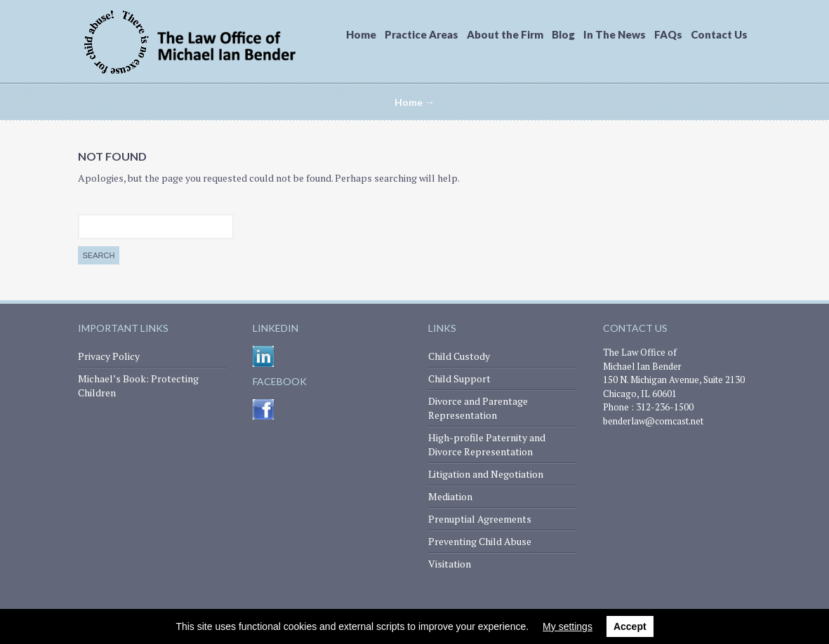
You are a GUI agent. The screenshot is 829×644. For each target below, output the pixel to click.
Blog (563, 34)
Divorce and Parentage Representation (478, 408)
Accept (630, 626)
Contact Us (719, 34)
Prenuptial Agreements (480, 519)
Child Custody (459, 356)
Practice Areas (422, 34)
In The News (615, 34)
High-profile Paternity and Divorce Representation (487, 444)
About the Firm (505, 34)
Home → (414, 102)
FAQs (668, 34)
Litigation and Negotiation (486, 474)
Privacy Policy (109, 356)
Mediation (450, 496)
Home (361, 34)
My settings (568, 626)
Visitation (450, 564)
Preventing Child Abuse (480, 541)
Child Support (459, 378)
